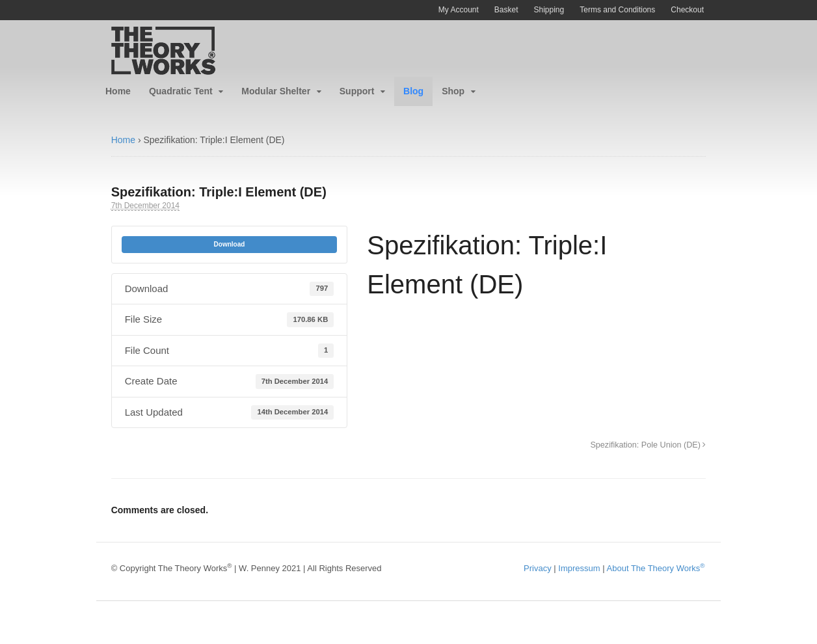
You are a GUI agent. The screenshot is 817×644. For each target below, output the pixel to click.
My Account (459, 10)
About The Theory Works (656, 568)
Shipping (549, 10)
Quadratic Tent (181, 91)
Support (357, 91)
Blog (413, 91)
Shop (453, 91)
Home (118, 91)
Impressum (579, 568)
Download (230, 244)
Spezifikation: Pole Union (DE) (648, 445)
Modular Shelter (276, 91)
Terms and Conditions (617, 10)
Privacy (538, 568)
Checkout (687, 10)
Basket (506, 10)
